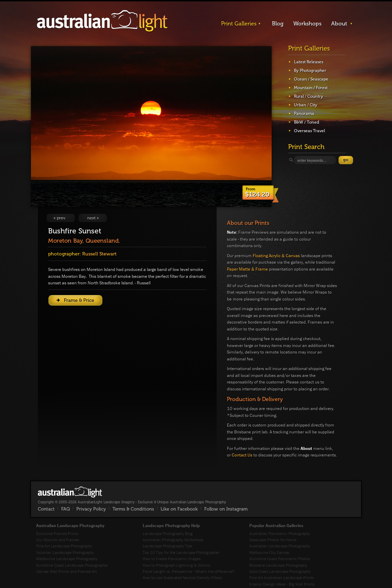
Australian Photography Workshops (173, 540)
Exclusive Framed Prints (57, 533)
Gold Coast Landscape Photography (280, 571)
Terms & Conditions (133, 509)
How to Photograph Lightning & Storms (177, 565)
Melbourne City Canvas (269, 552)
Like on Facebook (179, 509)
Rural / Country (309, 96)
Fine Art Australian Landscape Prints (282, 577)
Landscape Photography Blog (168, 533)
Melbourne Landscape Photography (67, 559)
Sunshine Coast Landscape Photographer (72, 565)
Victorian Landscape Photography (65, 552)
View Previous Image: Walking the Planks (61, 218)
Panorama (304, 114)
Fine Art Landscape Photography (64, 546)
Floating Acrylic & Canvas (276, 256)
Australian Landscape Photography (280, 546)
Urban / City (306, 105)
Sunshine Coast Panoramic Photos (280, 559)
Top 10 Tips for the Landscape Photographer (181, 552)
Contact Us (242, 455)
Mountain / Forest (311, 88)
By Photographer (310, 71)
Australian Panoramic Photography (280, 533)
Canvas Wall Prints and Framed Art (67, 571)
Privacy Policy (91, 509)
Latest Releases (309, 62)
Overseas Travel (309, 131)
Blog (278, 24)
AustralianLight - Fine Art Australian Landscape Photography (70, 492)
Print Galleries (239, 24)
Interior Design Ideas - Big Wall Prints (282, 584)
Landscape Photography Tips (167, 546)
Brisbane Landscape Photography (278, 565)
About (339, 24)
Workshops (307, 24)
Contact (46, 509)
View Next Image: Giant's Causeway (93, 218)
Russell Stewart (99, 254)
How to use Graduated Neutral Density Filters (182, 577)
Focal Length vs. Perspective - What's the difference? (189, 571)
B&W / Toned (307, 122)
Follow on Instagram (226, 509)
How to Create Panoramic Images (172, 559)
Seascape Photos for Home (273, 540)
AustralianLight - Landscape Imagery (102, 21)
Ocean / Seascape (311, 79)
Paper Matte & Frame (247, 269)
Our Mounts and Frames (58, 540)
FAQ (66, 509)
